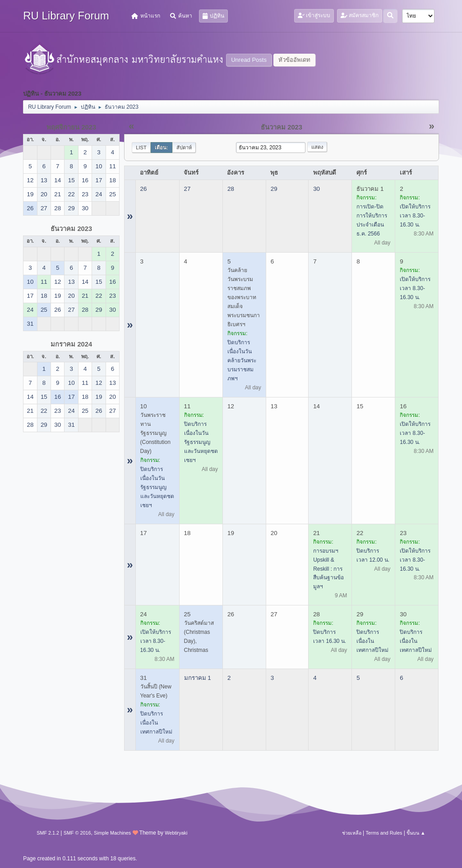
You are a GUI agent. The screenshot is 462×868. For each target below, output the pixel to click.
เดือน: (162, 148)
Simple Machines (112, 833)
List (141, 148)
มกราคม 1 (198, 678)
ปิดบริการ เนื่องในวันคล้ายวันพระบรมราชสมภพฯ (242, 360)
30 (316, 189)
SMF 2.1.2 (48, 833)
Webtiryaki (176, 833)
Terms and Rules (384, 833)
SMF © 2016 (77, 833)
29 (274, 189)
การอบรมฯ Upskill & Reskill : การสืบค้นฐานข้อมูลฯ (328, 569)
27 (187, 189)
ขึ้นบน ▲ (416, 833)
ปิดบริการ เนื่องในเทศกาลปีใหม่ (372, 641)
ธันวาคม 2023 (71, 229)
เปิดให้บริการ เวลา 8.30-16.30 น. (415, 216)
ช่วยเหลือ (352, 833)
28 (231, 189)
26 (144, 189)
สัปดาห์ (184, 148)
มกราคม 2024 (71, 344)
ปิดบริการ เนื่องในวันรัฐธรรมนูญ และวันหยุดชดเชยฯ (157, 487)
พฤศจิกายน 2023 (71, 127)
